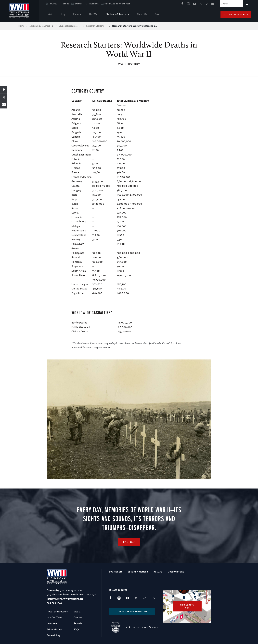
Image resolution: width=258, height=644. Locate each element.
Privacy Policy (54, 629)
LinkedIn (213, 4)
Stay (63, 14)
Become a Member (138, 572)
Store (66, 4)
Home (21, 26)
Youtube (194, 4)
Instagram (188, 4)
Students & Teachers (117, 14)
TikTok (207, 4)
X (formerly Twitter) (201, 4)
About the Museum (57, 612)
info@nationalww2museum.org (65, 599)
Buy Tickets (116, 572)
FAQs (76, 629)
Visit (50, 14)
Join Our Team (55, 617)
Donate (158, 572)
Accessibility (53, 635)
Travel (53, 4)
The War (93, 14)
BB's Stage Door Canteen (118, 4)
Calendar (94, 4)
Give (157, 14)
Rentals (78, 623)
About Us (142, 14)
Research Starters (95, 26)
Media (77, 612)
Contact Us (80, 617)
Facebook (182, 4)
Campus (79, 4)
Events (77, 14)
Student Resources (68, 26)
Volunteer (52, 623)
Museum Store (176, 572)
